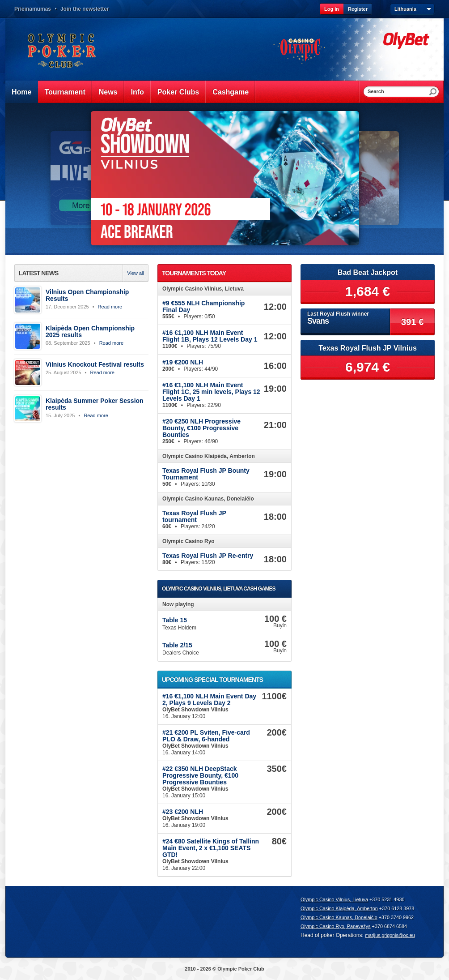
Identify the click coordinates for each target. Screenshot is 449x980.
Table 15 (175, 620)
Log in (332, 9)
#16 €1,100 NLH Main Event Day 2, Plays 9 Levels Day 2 (209, 700)
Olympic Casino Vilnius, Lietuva (334, 899)
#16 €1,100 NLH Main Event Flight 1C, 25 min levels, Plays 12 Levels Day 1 (211, 392)
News (108, 92)
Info (138, 92)
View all (136, 273)
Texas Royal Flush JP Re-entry (208, 556)
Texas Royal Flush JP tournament (194, 516)
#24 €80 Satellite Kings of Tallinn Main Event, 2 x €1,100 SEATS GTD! (211, 848)
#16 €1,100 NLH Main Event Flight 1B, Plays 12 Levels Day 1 (210, 336)
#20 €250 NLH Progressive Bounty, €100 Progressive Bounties (201, 428)
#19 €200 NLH (183, 362)
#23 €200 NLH (183, 812)
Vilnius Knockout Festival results (95, 364)
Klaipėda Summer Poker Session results (95, 404)
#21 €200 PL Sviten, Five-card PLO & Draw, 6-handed (206, 736)
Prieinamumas (33, 9)
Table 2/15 (177, 645)
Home (21, 92)
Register (358, 9)
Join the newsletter (85, 9)
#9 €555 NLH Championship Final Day (203, 306)
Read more (110, 307)
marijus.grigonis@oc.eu (390, 935)
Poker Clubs (178, 92)
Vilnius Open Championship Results (87, 295)
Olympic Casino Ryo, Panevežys (336, 926)
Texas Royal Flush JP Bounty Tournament (206, 474)
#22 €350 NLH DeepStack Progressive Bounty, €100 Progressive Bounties (200, 775)
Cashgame (231, 92)
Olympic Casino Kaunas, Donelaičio (339, 917)
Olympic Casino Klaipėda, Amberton (339, 908)
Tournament (65, 92)
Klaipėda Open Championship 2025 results (90, 332)
